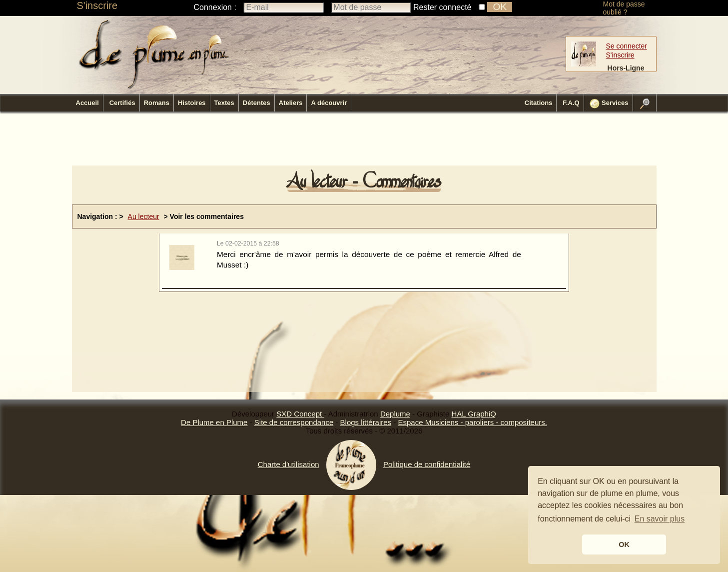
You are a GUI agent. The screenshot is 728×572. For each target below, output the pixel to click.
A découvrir (329, 103)
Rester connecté (442, 7)
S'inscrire (97, 5)
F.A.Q (571, 103)
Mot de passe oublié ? (624, 8)
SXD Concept (300, 414)
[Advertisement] (364, 141)
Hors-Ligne (626, 68)
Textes (224, 103)
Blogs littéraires (366, 422)
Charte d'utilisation (289, 464)
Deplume (395, 414)
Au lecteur (144, 216)
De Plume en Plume (214, 422)
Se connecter (627, 46)
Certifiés (122, 103)
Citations (539, 103)
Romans (157, 103)
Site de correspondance (294, 422)
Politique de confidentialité (427, 464)
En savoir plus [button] (660, 519)
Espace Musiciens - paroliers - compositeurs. (472, 422)
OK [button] (624, 544)
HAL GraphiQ (473, 414)
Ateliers (291, 103)
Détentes (257, 103)
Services (609, 103)
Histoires (192, 103)
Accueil (87, 103)
